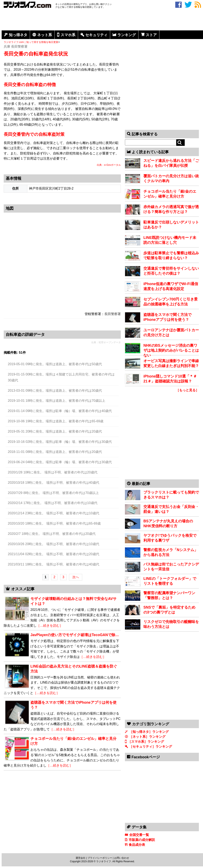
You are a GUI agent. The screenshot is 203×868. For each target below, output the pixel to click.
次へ (76, 577)
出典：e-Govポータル (109, 165)
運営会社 (81, 858)
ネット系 (45, 35)
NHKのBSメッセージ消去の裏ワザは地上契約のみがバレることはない (171, 350)
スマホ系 (68, 35)
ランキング (127, 35)
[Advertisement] (102, 20)
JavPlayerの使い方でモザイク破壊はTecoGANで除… (75, 635)
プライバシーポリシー (100, 858)
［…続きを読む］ (50, 626)
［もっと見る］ (187, 390)
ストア (151, 35)
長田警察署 (113, 314)
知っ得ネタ (18, 35)
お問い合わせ (122, 858)
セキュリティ (96, 35)
